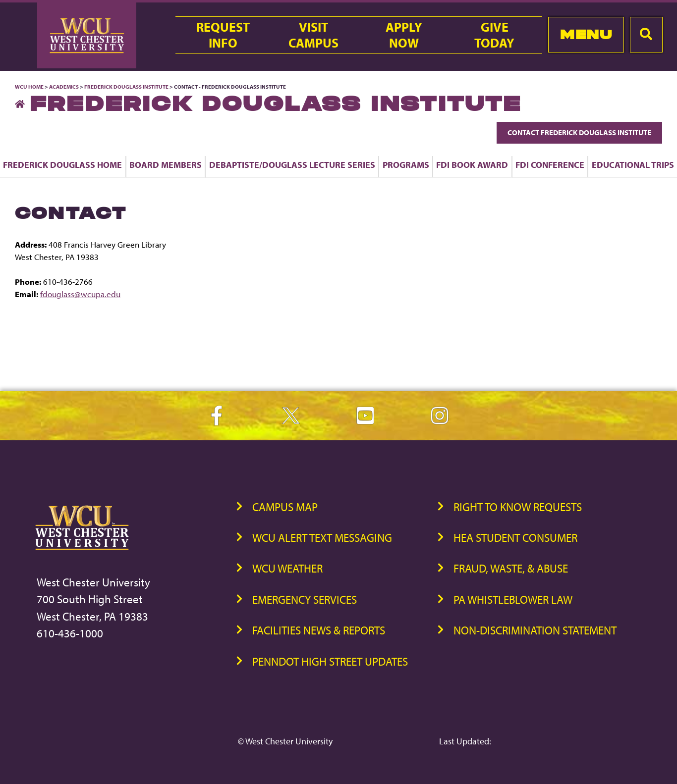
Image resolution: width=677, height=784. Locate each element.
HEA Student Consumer (515, 538)
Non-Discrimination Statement (535, 630)
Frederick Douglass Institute (126, 87)
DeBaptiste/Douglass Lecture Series (292, 164)
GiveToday (494, 35)
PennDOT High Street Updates (330, 661)
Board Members (166, 164)
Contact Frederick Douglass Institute (579, 132)
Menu (586, 34)
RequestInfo (223, 35)
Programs (406, 164)
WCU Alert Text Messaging (322, 538)
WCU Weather (287, 568)
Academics (64, 87)
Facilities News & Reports (319, 630)
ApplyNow (404, 35)
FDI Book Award (472, 164)
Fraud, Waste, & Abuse (511, 568)
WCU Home (29, 87)
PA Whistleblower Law (513, 600)
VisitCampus (313, 35)
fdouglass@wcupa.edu (80, 294)
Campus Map (285, 507)
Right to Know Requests (518, 507)
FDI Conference (550, 164)
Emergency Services (305, 600)
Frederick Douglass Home (62, 164)
